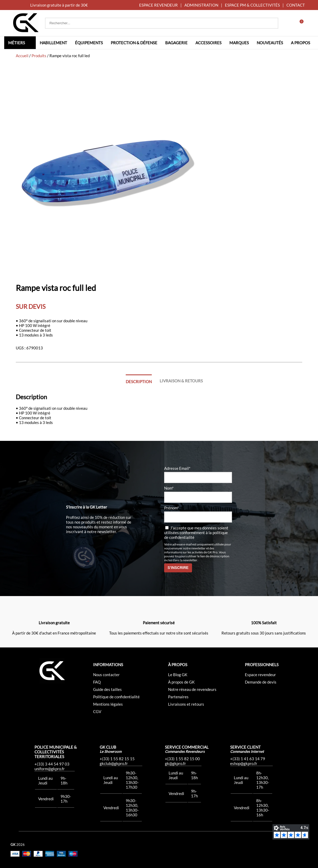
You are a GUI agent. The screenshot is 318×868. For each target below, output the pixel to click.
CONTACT (296, 5)
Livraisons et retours (186, 704)
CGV (97, 711)
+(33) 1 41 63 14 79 (248, 759)
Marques (239, 43)
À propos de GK (181, 682)
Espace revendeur (260, 675)
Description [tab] (139, 382)
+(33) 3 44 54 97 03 (52, 764)
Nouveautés (270, 43)
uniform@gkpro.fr (50, 769)
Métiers (17, 43)
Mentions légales (108, 704)
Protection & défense (134, 43)
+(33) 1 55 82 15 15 (117, 759)
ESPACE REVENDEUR (158, 5)
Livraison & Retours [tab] (181, 381)
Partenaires (178, 697)
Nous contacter (106, 675)
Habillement (53, 43)
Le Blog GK (178, 675)
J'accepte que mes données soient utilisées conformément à (196, 533)
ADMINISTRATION (201, 5)
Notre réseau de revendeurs (192, 689)
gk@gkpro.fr (175, 763)
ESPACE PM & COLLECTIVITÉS (252, 5)
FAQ (97, 682)
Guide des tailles (107, 689)
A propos (301, 43)
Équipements (89, 43)
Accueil (22, 56)
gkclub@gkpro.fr (114, 763)
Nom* (169, 488)
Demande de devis (261, 682)
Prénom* (171, 508)
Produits (39, 56)
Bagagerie (176, 43)
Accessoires (208, 43)
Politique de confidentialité (116, 697)
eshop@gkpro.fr (244, 763)
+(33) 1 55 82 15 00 (182, 759)
